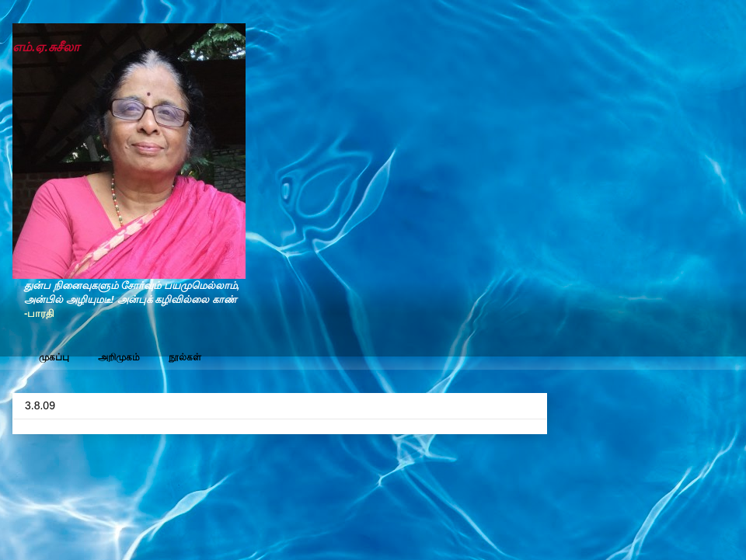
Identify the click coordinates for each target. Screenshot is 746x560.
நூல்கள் (185, 357)
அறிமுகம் (119, 357)
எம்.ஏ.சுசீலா (46, 47)
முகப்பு (54, 357)
